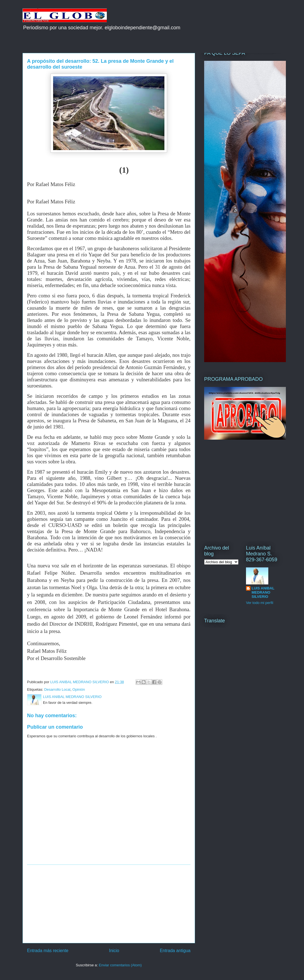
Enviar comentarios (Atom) (120, 965)
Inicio (114, 951)
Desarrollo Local (57, 689)
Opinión (79, 689)
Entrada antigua (175, 951)
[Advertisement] (109, 904)
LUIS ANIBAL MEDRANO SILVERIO (263, 592)
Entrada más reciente (48, 951)
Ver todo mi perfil (260, 603)
